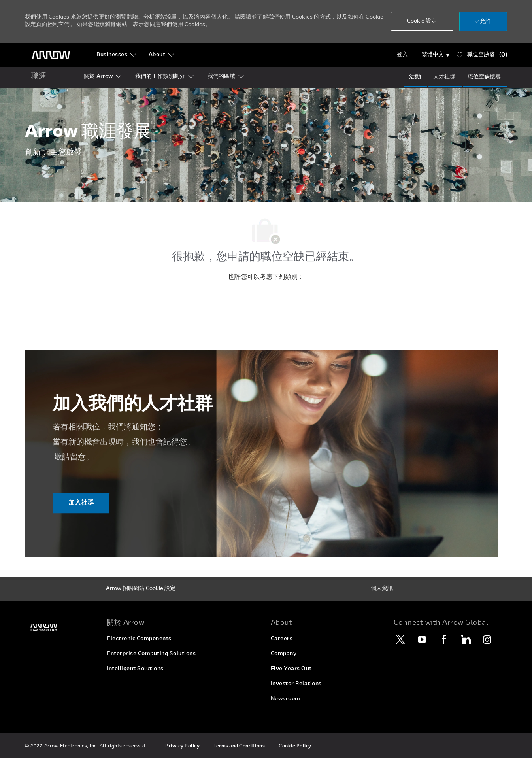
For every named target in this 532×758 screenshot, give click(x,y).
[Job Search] (484, 77)
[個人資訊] (382, 589)
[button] (422, 21)
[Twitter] (400, 639)
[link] (61, 627)
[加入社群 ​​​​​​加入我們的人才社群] (81, 503)
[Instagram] (487, 639)
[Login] (402, 55)
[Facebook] (444, 639)
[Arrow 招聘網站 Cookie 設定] (141, 589)
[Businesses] (116, 55)
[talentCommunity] (444, 77)
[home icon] (39, 77)
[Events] (415, 77)
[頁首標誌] (51, 55)
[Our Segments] (160, 77)
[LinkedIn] (466, 639)
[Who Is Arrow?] (98, 77)
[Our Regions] (221, 77)
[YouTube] (422, 639)
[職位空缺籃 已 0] (482, 55)
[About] (161, 55)
